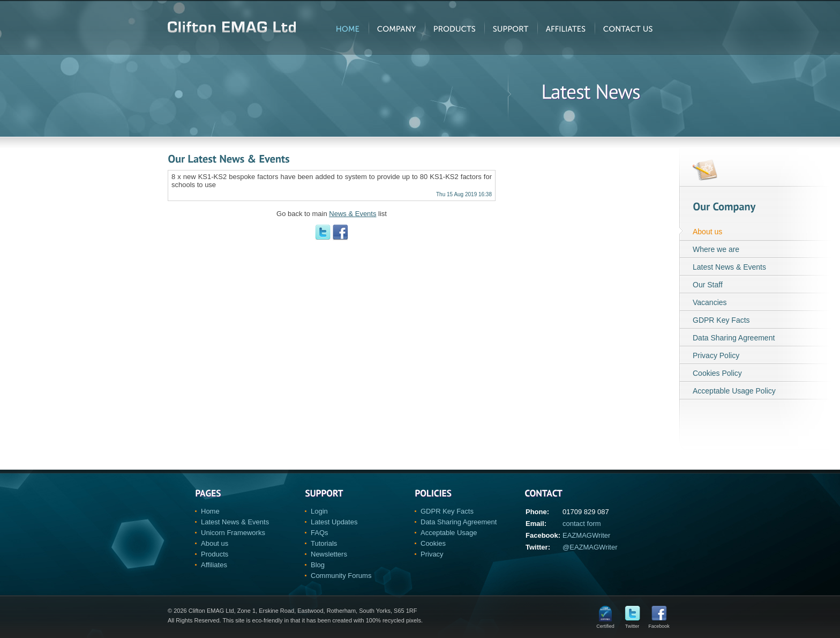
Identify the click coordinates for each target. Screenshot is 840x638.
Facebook (659, 624)
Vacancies (710, 302)
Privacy (432, 554)
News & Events (352, 214)
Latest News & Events (729, 267)
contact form (582, 524)
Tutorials (324, 543)
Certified (605, 624)
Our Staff (708, 285)
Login (319, 511)
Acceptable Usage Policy (734, 391)
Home (210, 511)
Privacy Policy (716, 355)
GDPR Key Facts (721, 320)
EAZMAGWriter (586, 535)
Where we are (716, 249)
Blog (318, 565)
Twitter (632, 624)
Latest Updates (334, 522)
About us (707, 232)
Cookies (433, 543)
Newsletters (329, 554)
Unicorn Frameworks (233, 533)
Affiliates (214, 565)
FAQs (320, 533)
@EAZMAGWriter (590, 547)
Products (215, 554)
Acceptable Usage (449, 533)
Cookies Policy (717, 373)
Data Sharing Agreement (734, 338)
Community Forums (341, 576)
